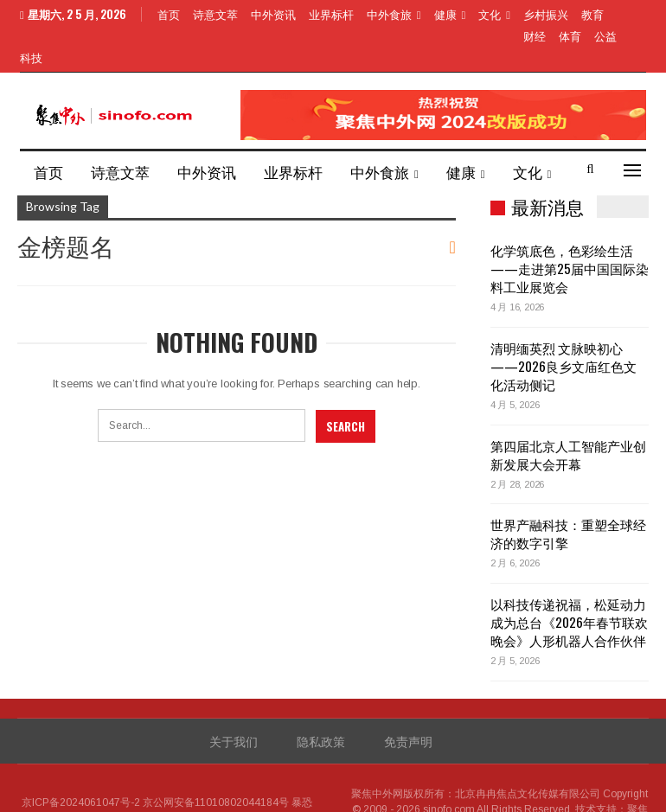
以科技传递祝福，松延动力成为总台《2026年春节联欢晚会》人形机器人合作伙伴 (569, 580)
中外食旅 (389, 14)
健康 (445, 14)
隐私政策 (321, 699)
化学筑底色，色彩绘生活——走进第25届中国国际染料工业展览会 (570, 227)
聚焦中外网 (377, 752)
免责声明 (408, 699)
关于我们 (234, 699)
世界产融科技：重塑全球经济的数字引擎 (568, 492)
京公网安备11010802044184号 (216, 761)
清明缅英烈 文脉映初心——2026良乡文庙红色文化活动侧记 (564, 324)
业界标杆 (331, 14)
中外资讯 (273, 14)
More (539, 14)
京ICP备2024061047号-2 (81, 761)
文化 (490, 14)
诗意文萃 (215, 14)
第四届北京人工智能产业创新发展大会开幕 (568, 413)
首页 (169, 14)
